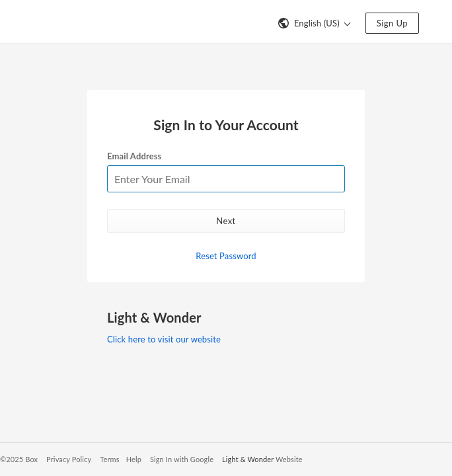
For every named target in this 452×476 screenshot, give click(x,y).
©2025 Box (19, 459)
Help (134, 459)
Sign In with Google (182, 459)
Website (289, 459)
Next (226, 221)
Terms (109, 459)
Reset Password (226, 256)
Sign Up (392, 23)
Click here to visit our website (164, 339)
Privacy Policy (69, 459)
